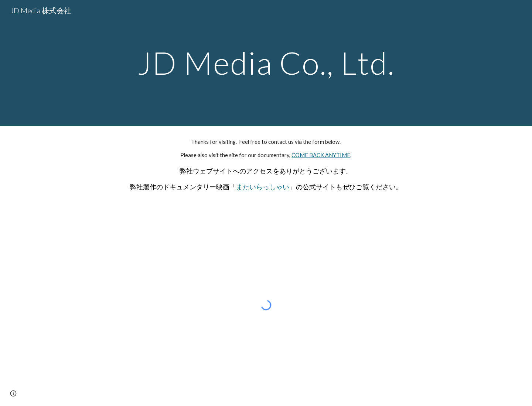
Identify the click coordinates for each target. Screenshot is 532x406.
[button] (13, 393)
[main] (266, 63)
